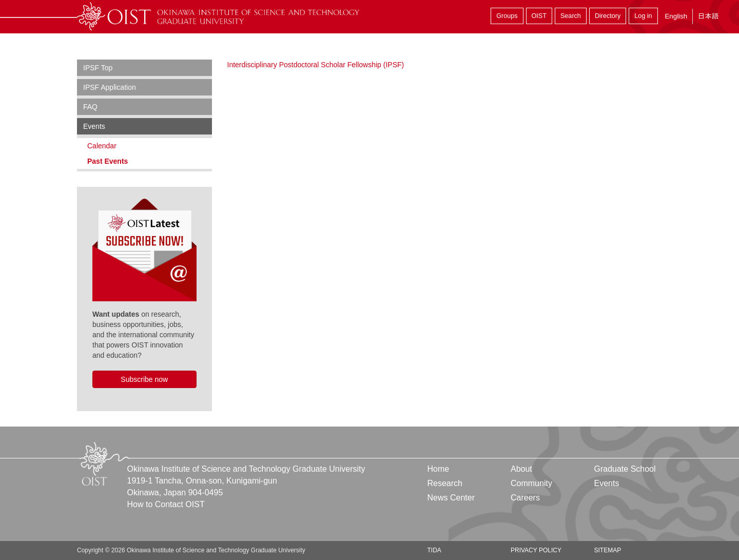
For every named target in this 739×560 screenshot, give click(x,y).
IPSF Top (98, 68)
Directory (608, 16)
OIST (539, 16)
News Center (451, 498)
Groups (507, 16)
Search (571, 16)
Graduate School (625, 469)
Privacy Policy (536, 550)
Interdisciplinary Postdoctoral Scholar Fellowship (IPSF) (316, 65)
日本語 (708, 16)
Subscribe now (144, 379)
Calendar (102, 146)
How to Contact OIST (166, 504)
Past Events (108, 161)
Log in (643, 16)
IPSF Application (110, 87)
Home (439, 469)
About (521, 469)
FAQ (90, 107)
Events (94, 126)
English (676, 16)
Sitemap (607, 550)
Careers (525, 498)
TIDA (434, 550)
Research (445, 483)
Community (531, 483)
